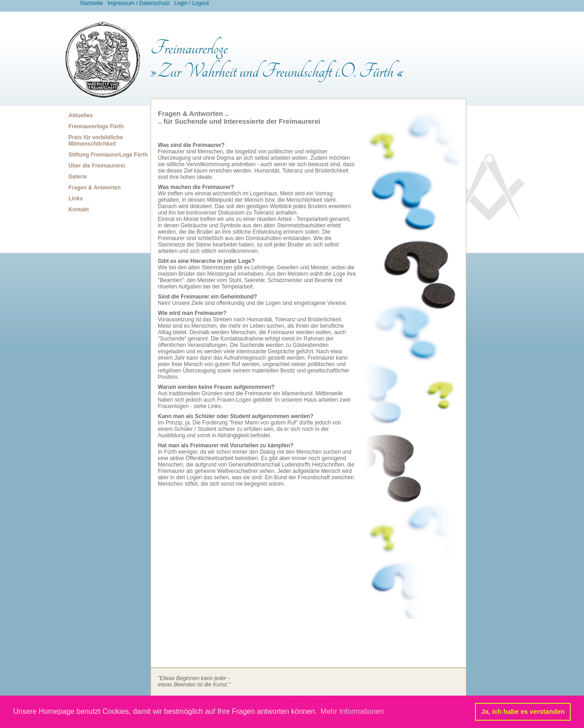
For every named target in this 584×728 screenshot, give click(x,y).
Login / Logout (192, 3)
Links (76, 199)
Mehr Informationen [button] (352, 711)
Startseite (91, 3)
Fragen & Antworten (94, 188)
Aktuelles (81, 115)
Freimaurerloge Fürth (96, 126)
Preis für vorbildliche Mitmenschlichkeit (96, 141)
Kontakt (79, 209)
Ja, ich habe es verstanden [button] (523, 712)
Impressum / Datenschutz (139, 3)
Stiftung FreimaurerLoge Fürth (108, 155)
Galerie (78, 177)
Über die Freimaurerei (97, 166)
